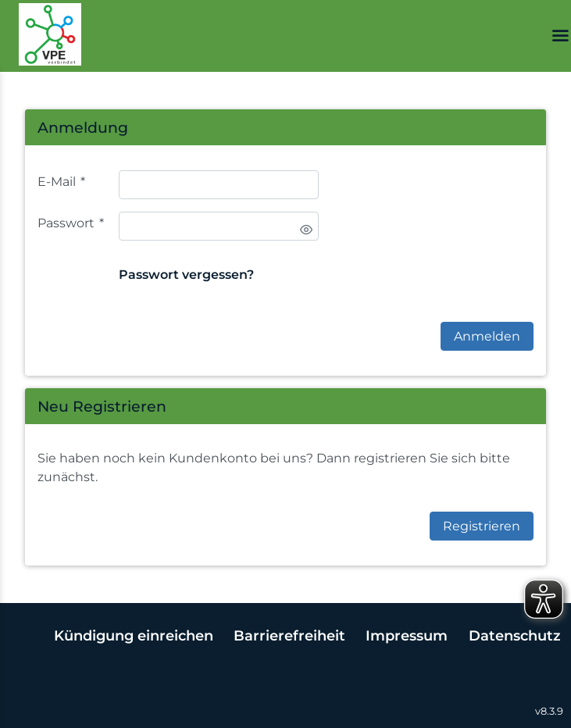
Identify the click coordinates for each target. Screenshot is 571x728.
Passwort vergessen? (186, 275)
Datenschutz (515, 635)
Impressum (407, 635)
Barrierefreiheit (289, 635)
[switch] (306, 230)
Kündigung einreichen (134, 635)
